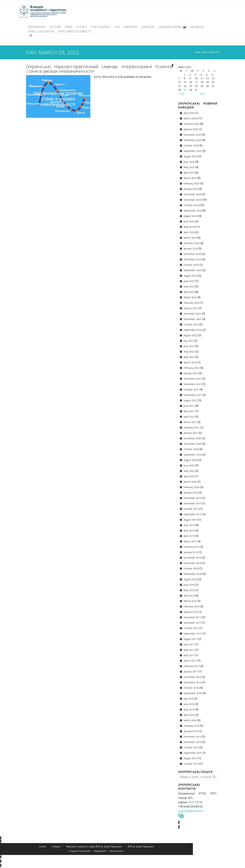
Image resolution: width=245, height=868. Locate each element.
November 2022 (192, 319)
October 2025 (191, 145)
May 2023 (189, 286)
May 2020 (189, 471)
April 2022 (189, 357)
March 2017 (190, 661)
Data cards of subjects (75, 31)
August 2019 (190, 520)
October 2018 (191, 568)
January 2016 (191, 731)
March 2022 (190, 362)
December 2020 (192, 438)
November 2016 (192, 682)
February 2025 (191, 183)
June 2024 (189, 221)
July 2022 (188, 341)
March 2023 (190, 297)
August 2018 (190, 579)
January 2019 (191, 552)
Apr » (203, 94)
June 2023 (189, 281)
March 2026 (190, 118)
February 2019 (191, 547)
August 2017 (190, 639)
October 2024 (191, 205)
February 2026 (191, 124)
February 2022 (191, 368)
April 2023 (189, 292)
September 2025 (193, 151)
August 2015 (190, 758)
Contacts (148, 27)
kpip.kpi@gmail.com (191, 811)
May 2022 (189, 352)
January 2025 (191, 189)
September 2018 (193, 574)
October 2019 (191, 509)
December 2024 (192, 194)
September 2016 (193, 693)
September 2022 (193, 330)
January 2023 (191, 308)
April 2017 (189, 655)
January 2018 (191, 612)
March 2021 (190, 422)
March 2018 (190, 601)
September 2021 (193, 395)
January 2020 (191, 493)
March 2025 (190, 178)
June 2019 (189, 525)
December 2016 (192, 677)
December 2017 (192, 617)
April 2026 (189, 113)
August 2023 (190, 276)
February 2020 (191, 487)
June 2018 (189, 585)
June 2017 (189, 644)
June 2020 (189, 465)
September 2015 (193, 753)
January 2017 (191, 672)
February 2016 (191, 726)
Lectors (55, 27)
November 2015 (192, 742)
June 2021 (189, 406)
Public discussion (41, 31)
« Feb (181, 94)
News (69, 27)
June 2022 (189, 346)
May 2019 (189, 531)
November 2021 (192, 384)
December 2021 (192, 379)
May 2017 (189, 650)
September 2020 (193, 455)
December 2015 (192, 737)
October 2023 (191, 265)
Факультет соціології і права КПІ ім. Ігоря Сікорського (94, 846)
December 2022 (192, 314)
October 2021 (191, 390)
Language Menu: (172, 27)
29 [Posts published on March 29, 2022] (185, 90)
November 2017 (192, 623)
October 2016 (191, 688)
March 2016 (190, 720)
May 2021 (189, 411)
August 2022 (190, 335)
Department (37, 27)
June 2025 (189, 162)
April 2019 (189, 536)
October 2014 (191, 764)
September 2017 (193, 634)
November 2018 (192, 563)
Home (198, 52)
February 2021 (191, 427)
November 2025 (192, 140)
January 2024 (191, 249)
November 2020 (192, 444)
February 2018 (191, 606)
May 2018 (189, 590)
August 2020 (190, 460)
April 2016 (189, 715)
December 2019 (192, 498)
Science (82, 27)
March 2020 (190, 482)
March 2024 (190, 238)
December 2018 (192, 558)
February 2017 (191, 666)
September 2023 (193, 270)
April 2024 (189, 232)
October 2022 (191, 324)
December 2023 (192, 254)
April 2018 (189, 596)
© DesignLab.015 (99, 851)
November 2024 (192, 200)
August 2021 (190, 400)
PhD (117, 27)
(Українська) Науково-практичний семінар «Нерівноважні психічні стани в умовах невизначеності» (99, 69)
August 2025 (190, 156)
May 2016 (189, 709)
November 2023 (192, 259)
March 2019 (190, 541)
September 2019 (193, 514)
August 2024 (190, 216)
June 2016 (189, 704)
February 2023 (191, 303)
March (212, 52)
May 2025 (189, 167)
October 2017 (191, 628)
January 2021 (191, 433)
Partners (130, 27)
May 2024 (189, 227)
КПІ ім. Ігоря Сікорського (141, 846)
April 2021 (189, 417)
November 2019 (192, 503)
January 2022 (191, 373)
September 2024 (193, 211)
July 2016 (188, 699)
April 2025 (189, 173)
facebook (197, 27)
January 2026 (191, 129)
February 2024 (191, 243)
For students (101, 27)
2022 (205, 52)
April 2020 (189, 476)
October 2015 (191, 747)
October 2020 (191, 449)
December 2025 (192, 135)
